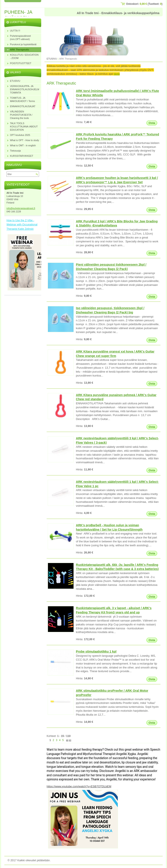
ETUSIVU (52, 59)
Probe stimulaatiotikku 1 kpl (96, 651)
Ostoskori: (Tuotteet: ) (144, 4)
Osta (152, 123)
